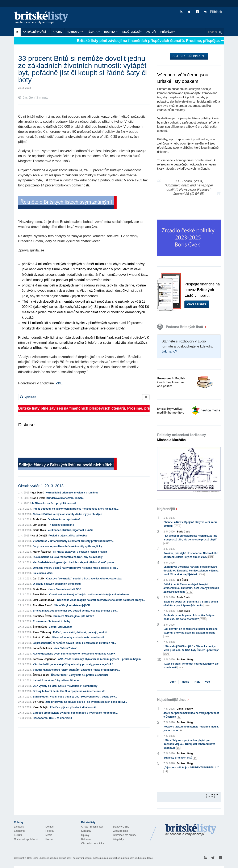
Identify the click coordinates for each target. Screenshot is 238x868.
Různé (49, 839)
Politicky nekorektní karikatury (181, 437)
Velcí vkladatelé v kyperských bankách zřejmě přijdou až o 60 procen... (75, 562)
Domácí (50, 827)
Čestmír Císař (41, 675)
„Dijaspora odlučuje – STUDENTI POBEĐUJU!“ (191, 770)
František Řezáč (43, 605)
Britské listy (43, 18)
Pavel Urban (40, 595)
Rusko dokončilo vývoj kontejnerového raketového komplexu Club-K (74, 654)
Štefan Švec (40, 627)
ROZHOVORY (75, 32)
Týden (172, 682)
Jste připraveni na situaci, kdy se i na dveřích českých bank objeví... (86, 702)
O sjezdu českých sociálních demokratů (57, 584)
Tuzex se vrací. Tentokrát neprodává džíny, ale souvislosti (191, 666)
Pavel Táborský (42, 632)
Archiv (58, 32)
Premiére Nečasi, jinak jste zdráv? (74, 616)
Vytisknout (28, 397)
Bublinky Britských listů (180, 758)
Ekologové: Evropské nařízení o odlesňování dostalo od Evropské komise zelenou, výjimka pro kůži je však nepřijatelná (191, 571)
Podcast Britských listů (181, 327)
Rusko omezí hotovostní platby (52, 621)
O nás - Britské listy (92, 827)
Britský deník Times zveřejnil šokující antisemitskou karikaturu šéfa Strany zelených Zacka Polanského (191, 588)
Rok (197, 682)
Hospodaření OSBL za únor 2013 (53, 718)
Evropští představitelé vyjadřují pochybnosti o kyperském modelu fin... (75, 713)
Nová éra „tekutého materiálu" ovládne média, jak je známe (191, 729)
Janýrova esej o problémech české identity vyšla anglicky (68, 546)
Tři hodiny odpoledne (61, 525)
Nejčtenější (132, 32)
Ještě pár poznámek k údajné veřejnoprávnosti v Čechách (191, 715)
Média (49, 835)
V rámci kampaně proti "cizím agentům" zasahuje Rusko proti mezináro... (77, 670)
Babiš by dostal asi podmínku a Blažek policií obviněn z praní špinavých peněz (191, 604)
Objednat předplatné (189, 56)
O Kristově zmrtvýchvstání (64, 519)
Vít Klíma (38, 702)
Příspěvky (168, 32)
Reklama (86, 839)
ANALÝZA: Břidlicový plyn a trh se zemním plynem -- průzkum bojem (99, 659)
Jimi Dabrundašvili (44, 600)
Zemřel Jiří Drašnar (60, 627)
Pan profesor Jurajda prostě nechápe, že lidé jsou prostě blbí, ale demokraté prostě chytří (190, 540)
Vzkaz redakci (121, 831)
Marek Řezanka (42, 552)
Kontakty (86, 831)
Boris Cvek (38, 498)
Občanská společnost (26, 839)
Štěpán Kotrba (42, 638)
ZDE (59, 383)
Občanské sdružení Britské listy (55, 858)
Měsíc (185, 682)
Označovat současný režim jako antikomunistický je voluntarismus (89, 595)
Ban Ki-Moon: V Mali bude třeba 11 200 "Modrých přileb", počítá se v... (75, 697)
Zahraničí (19, 827)
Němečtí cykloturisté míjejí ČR (72, 605)
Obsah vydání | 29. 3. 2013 (41, 486)
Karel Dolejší (39, 536)
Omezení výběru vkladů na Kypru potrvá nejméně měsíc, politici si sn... (76, 568)
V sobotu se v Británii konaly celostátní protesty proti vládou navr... (73, 541)
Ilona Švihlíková (43, 648)
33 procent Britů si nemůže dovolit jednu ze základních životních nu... (74, 643)
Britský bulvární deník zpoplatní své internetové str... (70, 691)
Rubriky (111, 32)
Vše (207, 682)
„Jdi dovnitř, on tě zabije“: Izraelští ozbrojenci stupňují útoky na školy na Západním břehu (191, 633)
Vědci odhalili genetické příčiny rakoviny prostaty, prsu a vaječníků (73, 664)
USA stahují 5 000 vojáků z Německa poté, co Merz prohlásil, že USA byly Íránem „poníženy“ (191, 650)
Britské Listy (191, 830)
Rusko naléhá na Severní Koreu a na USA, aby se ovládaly (68, 557)
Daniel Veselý (185, 709)
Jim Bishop (40, 525)
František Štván (42, 616)
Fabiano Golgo (185, 660)
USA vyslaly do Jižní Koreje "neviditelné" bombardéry (65, 686)
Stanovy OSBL (121, 827)
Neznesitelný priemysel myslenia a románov (72, 493)
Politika (50, 831)
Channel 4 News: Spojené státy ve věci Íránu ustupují (190, 524)
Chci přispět (197, 304)
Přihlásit (213, 12)
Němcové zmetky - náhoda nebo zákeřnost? (78, 638)
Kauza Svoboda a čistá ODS (65, 589)
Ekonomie (20, 831)
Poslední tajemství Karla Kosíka (68, 536)
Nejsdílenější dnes (172, 700)
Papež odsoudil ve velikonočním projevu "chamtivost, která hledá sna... (76, 509)
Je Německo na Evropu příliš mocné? (54, 503)
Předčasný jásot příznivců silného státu (74, 707)
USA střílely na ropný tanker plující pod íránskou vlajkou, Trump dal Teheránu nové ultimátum (189, 744)
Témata (94, 32)
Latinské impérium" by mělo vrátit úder (56, 681)
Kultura (18, 835)
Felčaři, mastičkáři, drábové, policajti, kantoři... (81, 632)
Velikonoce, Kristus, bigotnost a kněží (70, 530)
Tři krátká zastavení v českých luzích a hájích (80, 552)
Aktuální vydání (36, 32)
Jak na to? (169, 351)
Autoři (151, 32)
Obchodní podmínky (93, 843)
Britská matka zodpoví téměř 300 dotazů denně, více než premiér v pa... (76, 611)
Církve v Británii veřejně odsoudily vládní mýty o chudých (68, 514)
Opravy (85, 835)
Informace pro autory (124, 835)
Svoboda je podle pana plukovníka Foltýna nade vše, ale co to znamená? (189, 617)
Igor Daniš (38, 493)
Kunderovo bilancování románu (65, 498)
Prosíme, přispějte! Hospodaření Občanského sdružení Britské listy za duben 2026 (191, 555)
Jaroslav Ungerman (45, 659)
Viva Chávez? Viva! (65, 648)
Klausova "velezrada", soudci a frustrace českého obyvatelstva (84, 579)
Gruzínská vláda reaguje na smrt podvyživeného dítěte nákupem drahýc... (101, 600)
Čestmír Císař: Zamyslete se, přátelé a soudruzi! (80, 675)
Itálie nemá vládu (43, 573)
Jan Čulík (39, 579)
